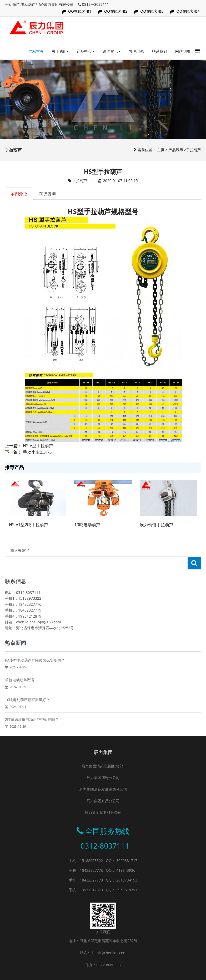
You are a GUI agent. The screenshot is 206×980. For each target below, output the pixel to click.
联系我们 (159, 51)
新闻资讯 (112, 51)
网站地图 (183, 51)
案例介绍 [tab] (19, 194)
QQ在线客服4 (188, 11)
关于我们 (60, 51)
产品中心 (86, 51)
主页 (161, 150)
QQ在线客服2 (116, 11)
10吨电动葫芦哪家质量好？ (27, 700)
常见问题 (137, 51)
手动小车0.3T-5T (38, 452)
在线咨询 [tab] (47, 194)
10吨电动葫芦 (87, 525)
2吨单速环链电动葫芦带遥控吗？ (32, 719)
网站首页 (36, 51)
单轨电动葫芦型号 (20, 680)
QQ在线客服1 (80, 11)
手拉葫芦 (194, 150)
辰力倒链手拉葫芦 (157, 525)
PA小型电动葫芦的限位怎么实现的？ (35, 660)
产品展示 (176, 150)
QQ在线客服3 (152, 11)
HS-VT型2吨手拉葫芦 (29, 525)
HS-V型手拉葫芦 (38, 446)
